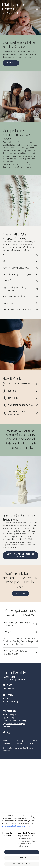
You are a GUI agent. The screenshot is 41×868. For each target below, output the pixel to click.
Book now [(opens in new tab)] (20, 594)
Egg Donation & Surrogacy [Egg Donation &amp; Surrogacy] (14, 724)
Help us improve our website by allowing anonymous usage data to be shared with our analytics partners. (28, 840)
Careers (6, 705)
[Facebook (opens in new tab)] (4, 732)
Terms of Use (34, 742)
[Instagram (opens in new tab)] (9, 732)
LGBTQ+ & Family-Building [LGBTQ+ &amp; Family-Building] (14, 721)
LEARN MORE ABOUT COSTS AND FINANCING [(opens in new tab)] (20, 555)
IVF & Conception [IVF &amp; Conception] (10, 715)
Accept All (22, 852)
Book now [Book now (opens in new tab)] (11, 63)
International (8, 727)
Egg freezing (8, 718)
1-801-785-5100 (9, 689)
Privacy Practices (6, 742)
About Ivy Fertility (10, 702)
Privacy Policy (20, 742)
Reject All (22, 858)
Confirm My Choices (22, 864)
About (5, 699)
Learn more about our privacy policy (16, 826)
